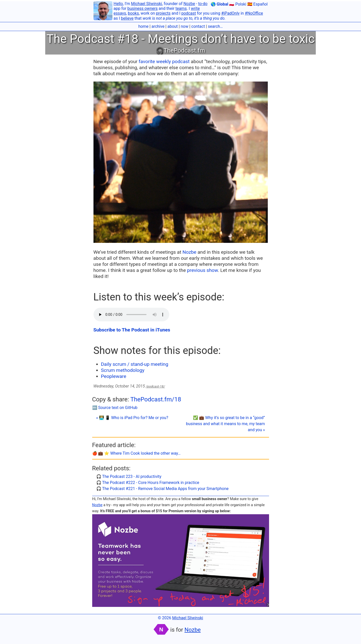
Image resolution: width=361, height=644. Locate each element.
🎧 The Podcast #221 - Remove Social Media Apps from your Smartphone (162, 489)
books (133, 13)
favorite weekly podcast (164, 61)
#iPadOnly (231, 13)
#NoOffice (254, 13)
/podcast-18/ (155, 386)
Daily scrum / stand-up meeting (135, 364)
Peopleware (114, 376)
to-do (203, 4)
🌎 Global (220, 4)
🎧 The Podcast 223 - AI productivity (129, 476)
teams (181, 8)
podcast (189, 13)
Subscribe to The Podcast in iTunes (132, 330)
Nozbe (189, 4)
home (143, 26)
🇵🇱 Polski (238, 4)
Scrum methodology (123, 370)
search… (215, 26)
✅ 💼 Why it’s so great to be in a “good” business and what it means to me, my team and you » (225, 424)
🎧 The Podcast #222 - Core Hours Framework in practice (148, 483)
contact (198, 26)
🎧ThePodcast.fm (180, 50)
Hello (118, 4)
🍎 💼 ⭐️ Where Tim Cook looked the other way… (136, 453)
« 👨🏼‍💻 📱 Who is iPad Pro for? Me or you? (132, 418)
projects (163, 13)
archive (158, 26)
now (184, 26)
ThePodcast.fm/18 (156, 399)
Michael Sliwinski (147, 4)
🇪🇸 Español (258, 4)
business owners (142, 8)
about (173, 26)
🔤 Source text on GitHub (115, 408)
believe (127, 18)
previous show (202, 270)
